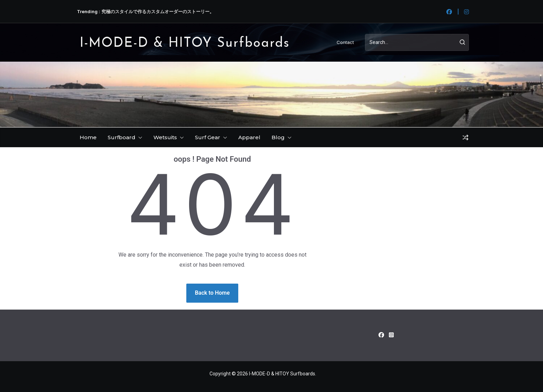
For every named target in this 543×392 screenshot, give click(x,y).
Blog (278, 137)
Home (88, 137)
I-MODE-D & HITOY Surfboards (185, 43)
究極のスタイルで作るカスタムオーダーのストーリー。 (158, 11)
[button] (139, 137)
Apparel (249, 137)
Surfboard (122, 137)
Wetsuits (165, 137)
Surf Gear (208, 137)
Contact (345, 42)
